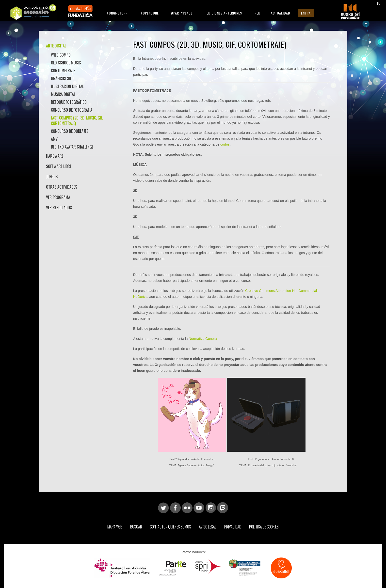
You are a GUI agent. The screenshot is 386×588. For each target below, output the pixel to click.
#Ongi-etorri (118, 13)
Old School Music (66, 63)
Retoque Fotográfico (69, 102)
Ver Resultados (59, 208)
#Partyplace (182, 13)
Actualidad (281, 13)
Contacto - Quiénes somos (170, 527)
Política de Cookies (264, 527)
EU (379, 3)
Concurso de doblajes (70, 131)
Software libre (59, 166)
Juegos (52, 177)
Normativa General (203, 339)
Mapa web (115, 527)
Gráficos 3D (61, 78)
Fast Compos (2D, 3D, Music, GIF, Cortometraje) (77, 121)
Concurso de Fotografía (72, 110)
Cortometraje (63, 71)
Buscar (136, 527)
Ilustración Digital (67, 86)
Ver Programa (58, 197)
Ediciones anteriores (224, 13)
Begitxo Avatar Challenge (72, 147)
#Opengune (150, 13)
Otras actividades (62, 187)
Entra (306, 13)
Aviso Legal (208, 527)
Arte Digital (56, 46)
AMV (54, 139)
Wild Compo (61, 55)
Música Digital (63, 94)
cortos (225, 144)
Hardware (55, 156)
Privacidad (233, 527)
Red (257, 13)
